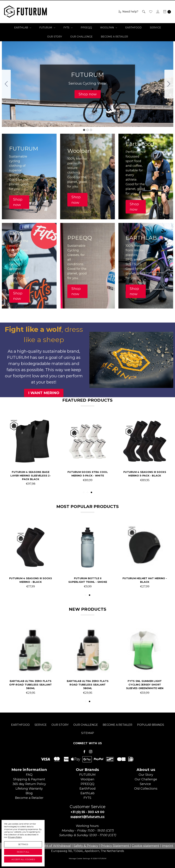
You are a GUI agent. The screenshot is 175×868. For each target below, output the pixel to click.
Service (155, 28)
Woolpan (109, 28)
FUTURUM (47, 28)
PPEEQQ (86, 28)
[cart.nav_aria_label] (166, 12)
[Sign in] (157, 12)
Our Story (55, 37)
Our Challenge (81, 37)
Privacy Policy (15, 837)
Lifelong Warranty (29, 789)
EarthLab (23, 28)
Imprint (168, 846)
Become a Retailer (114, 37)
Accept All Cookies (23, 859)
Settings (23, 844)
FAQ (29, 775)
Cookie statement (146, 846)
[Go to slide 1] (84, 130)
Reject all (23, 852)
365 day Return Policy (29, 784)
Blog (29, 793)
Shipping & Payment (29, 779)
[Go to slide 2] (169, 84)
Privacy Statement (115, 846)
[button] (88, 94)
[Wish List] (150, 12)
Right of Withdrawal (55, 846)
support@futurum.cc (87, 817)
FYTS (68, 28)
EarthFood (133, 28)
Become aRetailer (29, 798)
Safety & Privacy (86, 846)
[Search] (143, 12)
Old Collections (146, 789)
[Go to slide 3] (6, 84)
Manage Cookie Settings (79, 858)
